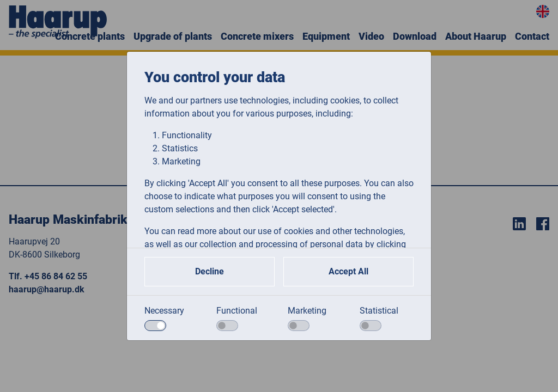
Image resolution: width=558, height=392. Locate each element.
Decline (210, 271)
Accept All (348, 271)
